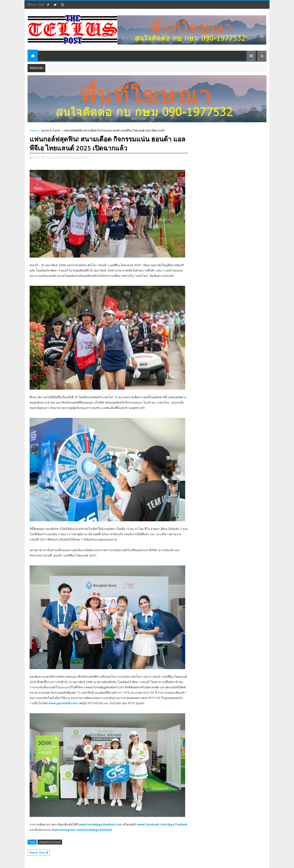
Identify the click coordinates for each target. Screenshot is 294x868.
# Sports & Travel (50, 842)
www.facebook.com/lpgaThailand (162, 824)
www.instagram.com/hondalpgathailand (82, 830)
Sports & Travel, (80, 157)
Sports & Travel (50, 130)
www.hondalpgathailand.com (100, 824)
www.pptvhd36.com (63, 703)
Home (33, 130)
